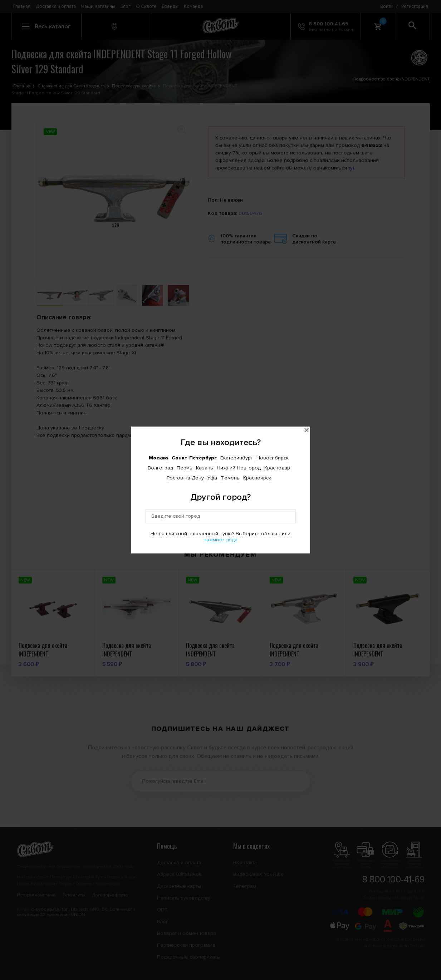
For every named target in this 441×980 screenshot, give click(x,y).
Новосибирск (273, 458)
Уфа (212, 478)
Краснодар (277, 468)
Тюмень (230, 478)
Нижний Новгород (239, 468)
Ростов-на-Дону (185, 478)
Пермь (185, 468)
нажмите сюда (220, 540)
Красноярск (257, 478)
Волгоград (160, 468)
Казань (205, 468)
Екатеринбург (237, 458)
